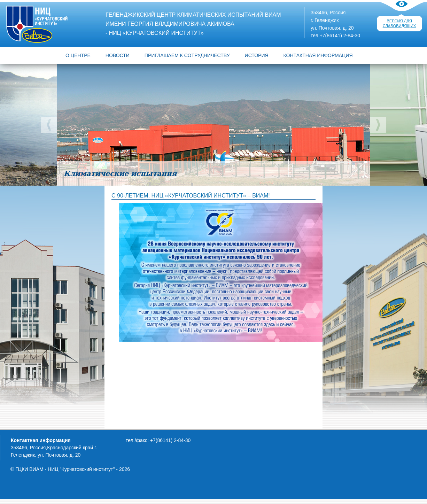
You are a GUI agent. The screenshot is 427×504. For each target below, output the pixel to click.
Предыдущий (49, 125)
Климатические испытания (120, 173)
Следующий (378, 125)
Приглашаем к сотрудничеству (187, 55)
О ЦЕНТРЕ (78, 55)
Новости (118, 55)
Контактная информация (318, 55)
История (257, 55)
